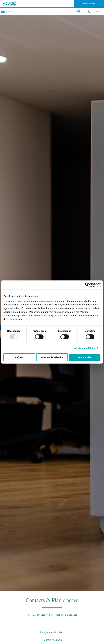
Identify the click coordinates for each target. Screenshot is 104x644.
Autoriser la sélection (52, 357)
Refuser (19, 357)
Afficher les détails (84, 348)
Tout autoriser (85, 357)
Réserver (89, 4)
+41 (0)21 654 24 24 (52, 640)
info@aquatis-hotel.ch (52, 632)
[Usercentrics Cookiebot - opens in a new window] (87, 285)
